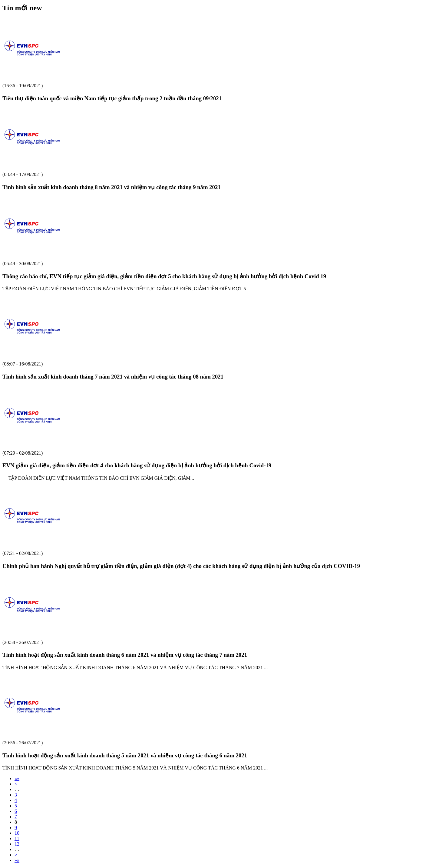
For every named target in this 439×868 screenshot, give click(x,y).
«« (17, 778)
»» (17, 860)
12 (17, 844)
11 (17, 838)
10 (17, 833)
